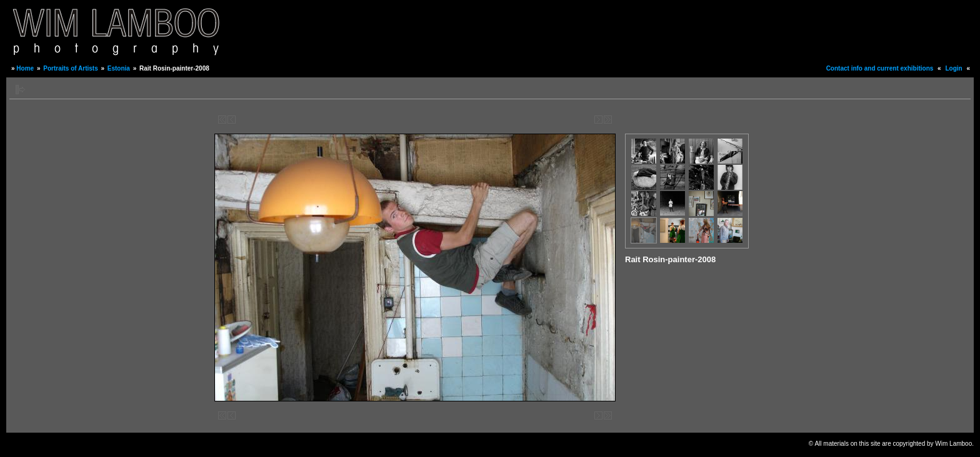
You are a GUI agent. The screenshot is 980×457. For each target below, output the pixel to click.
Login (953, 68)
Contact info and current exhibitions (880, 68)
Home (25, 68)
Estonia (119, 68)
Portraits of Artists (70, 68)
